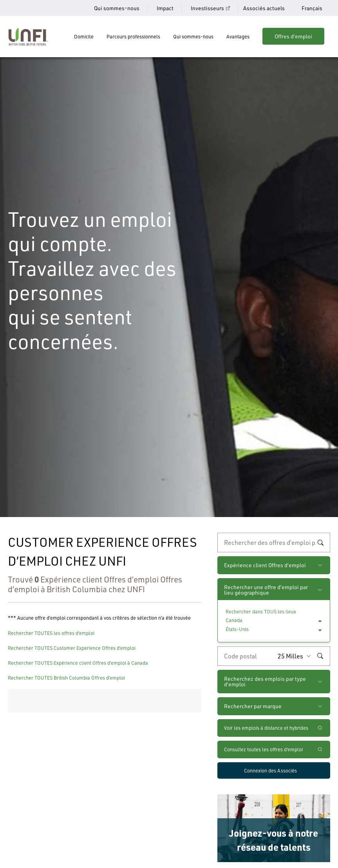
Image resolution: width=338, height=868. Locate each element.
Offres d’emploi (293, 36)
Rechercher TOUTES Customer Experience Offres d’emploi (72, 648)
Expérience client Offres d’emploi (265, 565)
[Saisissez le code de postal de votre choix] (246, 656)
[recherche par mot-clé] (274, 542)
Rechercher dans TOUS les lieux (261, 611)
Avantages (238, 36)
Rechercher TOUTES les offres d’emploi (51, 633)
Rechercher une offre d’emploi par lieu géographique (266, 590)
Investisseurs (207, 8)
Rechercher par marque (253, 706)
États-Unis (237, 629)
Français (312, 8)
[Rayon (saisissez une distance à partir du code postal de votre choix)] (296, 656)
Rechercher (320, 542)
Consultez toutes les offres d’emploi (263, 749)
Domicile (84, 36)
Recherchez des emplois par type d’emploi (265, 681)
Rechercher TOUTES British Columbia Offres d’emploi (66, 678)
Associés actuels (264, 8)
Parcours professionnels (133, 36)
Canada (234, 620)
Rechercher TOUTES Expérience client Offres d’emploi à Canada (78, 663)
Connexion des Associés (270, 770)
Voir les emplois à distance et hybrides (267, 728)
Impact (165, 8)
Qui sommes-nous (117, 8)
